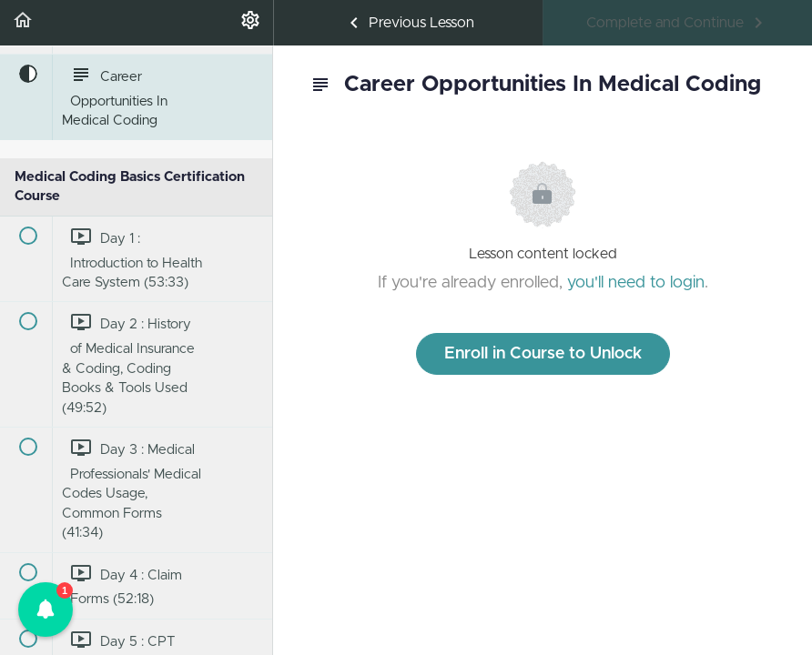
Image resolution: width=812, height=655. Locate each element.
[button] (23, 23)
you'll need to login (636, 283)
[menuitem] (250, 23)
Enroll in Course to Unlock (543, 354)
